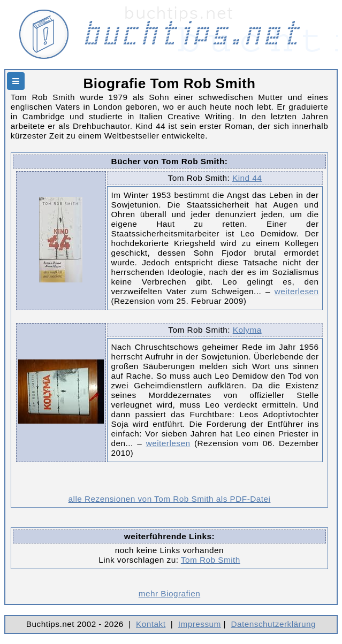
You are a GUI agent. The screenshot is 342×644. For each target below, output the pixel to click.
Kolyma (247, 330)
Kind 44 (247, 178)
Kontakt (151, 624)
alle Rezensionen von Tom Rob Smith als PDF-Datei (170, 499)
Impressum (200, 624)
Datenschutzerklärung (274, 624)
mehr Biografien (169, 593)
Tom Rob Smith (211, 560)
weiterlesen (297, 291)
